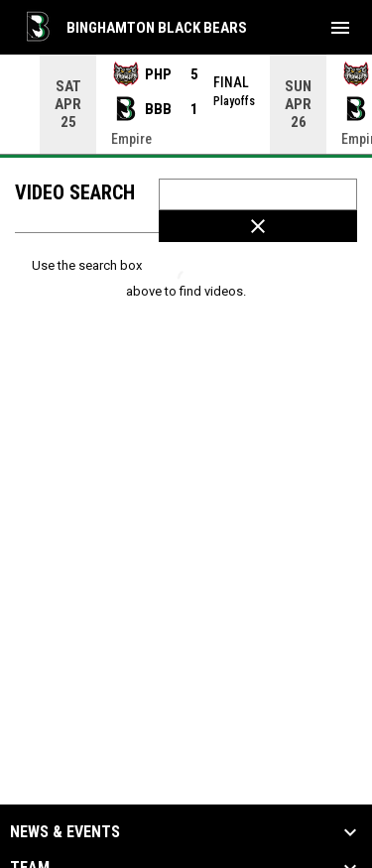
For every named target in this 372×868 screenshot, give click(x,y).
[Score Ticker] (186, 104)
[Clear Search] (258, 226)
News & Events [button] (65, 832)
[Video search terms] (258, 194)
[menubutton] (340, 28)
